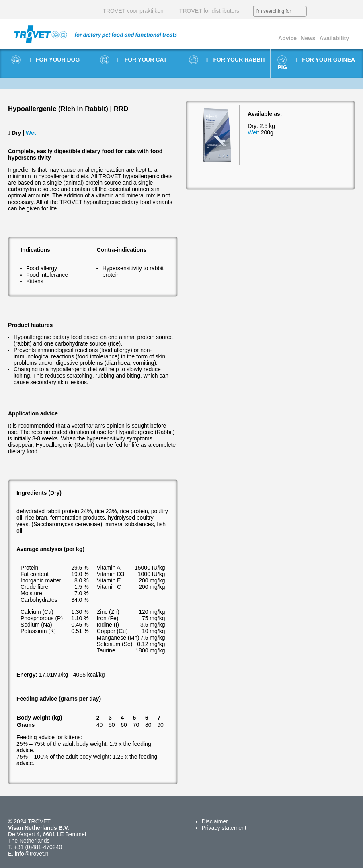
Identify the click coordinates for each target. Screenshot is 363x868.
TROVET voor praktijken (133, 11)
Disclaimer (215, 821)
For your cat (142, 60)
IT (351, 11)
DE (339, 11)
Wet (31, 133)
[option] (217, 135)
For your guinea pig (316, 63)
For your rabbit (236, 60)
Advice (287, 38)
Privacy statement (224, 828)
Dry (16, 133)
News (308, 38)
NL (315, 11)
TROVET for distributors (209, 11)
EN (327, 11)
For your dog (54, 60)
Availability (334, 38)
